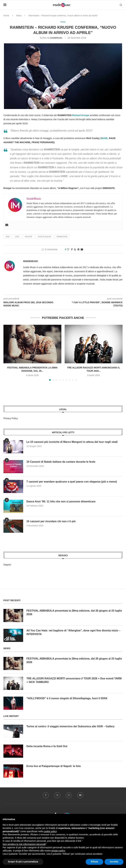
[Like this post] (68, 249)
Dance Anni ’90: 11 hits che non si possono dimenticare (61, 502)
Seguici (7, 565)
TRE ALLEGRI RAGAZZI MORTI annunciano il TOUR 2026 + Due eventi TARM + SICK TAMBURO (74, 680)
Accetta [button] (114, 862)
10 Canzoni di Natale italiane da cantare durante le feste (61, 462)
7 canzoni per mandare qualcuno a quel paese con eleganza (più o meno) (72, 482)
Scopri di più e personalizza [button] (23, 862)
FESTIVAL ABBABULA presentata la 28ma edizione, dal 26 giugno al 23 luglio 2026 (74, 612)
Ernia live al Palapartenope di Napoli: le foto (54, 766)
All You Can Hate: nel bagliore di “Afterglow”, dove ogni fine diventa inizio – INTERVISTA (74, 632)
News (19, 16)
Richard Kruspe (81, 115)
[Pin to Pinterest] (78, 249)
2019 (17, 237)
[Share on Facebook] (72, 249)
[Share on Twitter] (75, 249)
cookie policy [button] (50, 831)
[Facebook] (46, 795)
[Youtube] (80, 795)
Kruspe (28, 237)
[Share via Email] (82, 249)
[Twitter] (57, 795)
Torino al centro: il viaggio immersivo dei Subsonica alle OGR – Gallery (71, 726)
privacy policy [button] (58, 851)
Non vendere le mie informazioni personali (24, 844)
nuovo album (44, 237)
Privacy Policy (11, 418)
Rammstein (62, 237)
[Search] (121, 5)
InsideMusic (56, 38)
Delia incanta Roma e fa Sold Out (47, 746)
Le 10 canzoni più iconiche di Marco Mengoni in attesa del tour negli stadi (72, 442)
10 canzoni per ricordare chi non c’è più (51, 522)
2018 (8, 237)
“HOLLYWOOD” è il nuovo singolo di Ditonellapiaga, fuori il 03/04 (67, 698)
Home (6, 16)
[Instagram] (69, 795)
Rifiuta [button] (94, 862)
